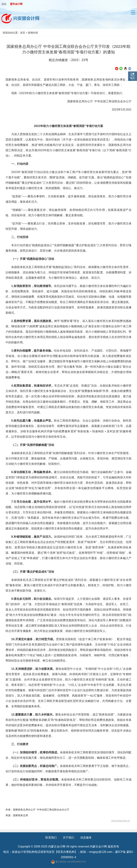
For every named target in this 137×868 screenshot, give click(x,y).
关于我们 (68, 838)
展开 (133, 78)
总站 (4, 4)
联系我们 (51, 838)
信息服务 (86, 838)
